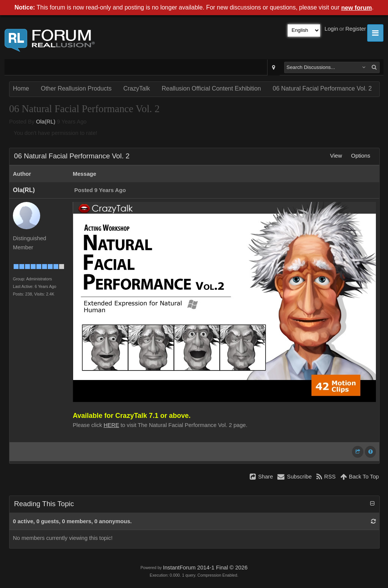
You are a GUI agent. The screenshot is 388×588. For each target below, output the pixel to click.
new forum (357, 8)
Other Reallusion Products (76, 88)
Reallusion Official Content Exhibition (211, 88)
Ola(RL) (46, 122)
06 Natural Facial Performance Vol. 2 (322, 88)
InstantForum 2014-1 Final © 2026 (205, 568)
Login (332, 29)
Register (356, 29)
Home (21, 88)
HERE (111, 425)
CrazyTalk (136, 88)
